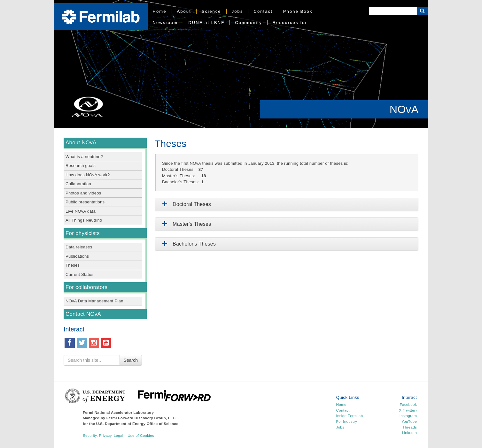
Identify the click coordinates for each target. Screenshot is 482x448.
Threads (410, 427)
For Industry (347, 421)
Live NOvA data (81, 211)
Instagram (408, 416)
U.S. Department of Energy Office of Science (137, 424)
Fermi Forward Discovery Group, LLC (141, 418)
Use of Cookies (141, 435)
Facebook (408, 404)
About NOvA (81, 143)
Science (211, 11)
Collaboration (78, 184)
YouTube (409, 421)
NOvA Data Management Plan (94, 301)
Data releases (79, 247)
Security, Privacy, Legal (103, 435)
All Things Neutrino (84, 220)
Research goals (81, 166)
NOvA (404, 109)
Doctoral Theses (185, 204)
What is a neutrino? (84, 157)
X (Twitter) (408, 410)
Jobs (237, 11)
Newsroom (165, 23)
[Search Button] (422, 11)
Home (160, 11)
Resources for (290, 23)
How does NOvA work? (88, 175)
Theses (73, 265)
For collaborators (86, 287)
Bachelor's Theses (188, 244)
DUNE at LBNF (206, 23)
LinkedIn (409, 433)
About (184, 11)
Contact (263, 11)
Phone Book (298, 11)
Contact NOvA (83, 314)
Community (248, 23)
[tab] (287, 204)
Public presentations (85, 202)
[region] (241, 64)
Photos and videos (83, 193)
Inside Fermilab (350, 416)
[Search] (393, 11)
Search (131, 360)
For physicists (83, 233)
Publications (77, 256)
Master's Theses (185, 224)
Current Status (79, 274)
